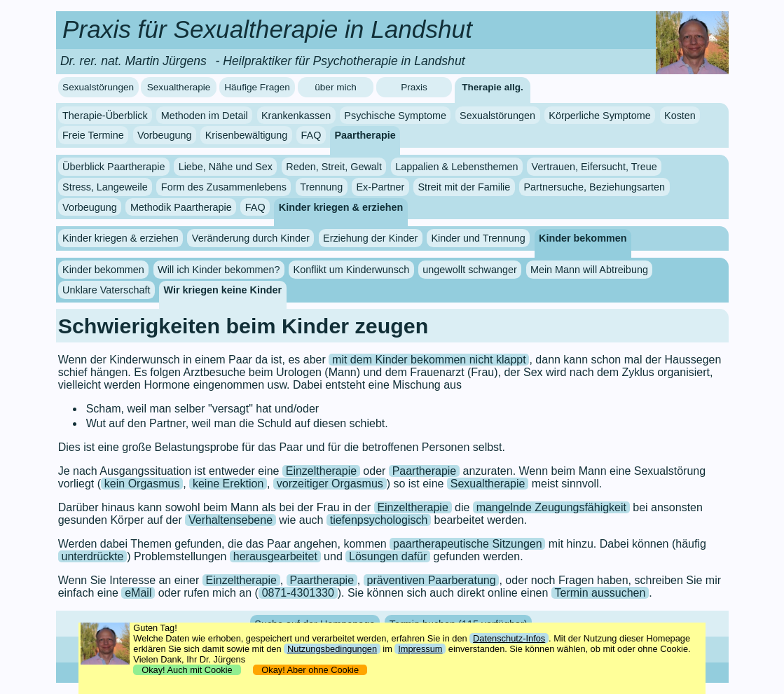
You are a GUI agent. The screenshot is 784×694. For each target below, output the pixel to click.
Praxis (414, 87)
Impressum (420, 649)
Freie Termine (93, 135)
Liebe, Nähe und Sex (226, 167)
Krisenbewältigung (247, 135)
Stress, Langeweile (105, 187)
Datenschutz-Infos (509, 638)
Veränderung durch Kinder (251, 238)
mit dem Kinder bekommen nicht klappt (429, 360)
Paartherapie (365, 135)
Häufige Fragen (257, 87)
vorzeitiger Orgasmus (330, 484)
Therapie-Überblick (105, 116)
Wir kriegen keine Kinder (223, 290)
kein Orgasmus (142, 484)
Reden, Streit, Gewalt (334, 167)
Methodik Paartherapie (181, 207)
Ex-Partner (380, 187)
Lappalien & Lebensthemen (456, 167)
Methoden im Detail (205, 116)
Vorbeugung (165, 135)
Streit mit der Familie (464, 187)
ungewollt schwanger (469, 270)
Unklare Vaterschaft (106, 290)
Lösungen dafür (388, 556)
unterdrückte (92, 556)
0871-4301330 (298, 593)
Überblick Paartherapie (114, 167)
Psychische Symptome (395, 116)
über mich (336, 87)
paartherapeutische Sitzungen (468, 544)
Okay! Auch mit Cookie (187, 670)
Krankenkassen (296, 116)
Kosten (680, 116)
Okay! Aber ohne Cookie (310, 670)
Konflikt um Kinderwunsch (352, 270)
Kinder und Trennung (478, 238)
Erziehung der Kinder (370, 238)
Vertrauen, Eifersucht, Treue (594, 167)
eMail (138, 593)
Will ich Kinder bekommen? (219, 270)
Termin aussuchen (600, 593)
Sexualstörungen (98, 87)
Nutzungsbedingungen (332, 649)
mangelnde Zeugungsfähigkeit (551, 507)
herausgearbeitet (275, 556)
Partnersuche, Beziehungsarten (595, 187)
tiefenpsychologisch (379, 520)
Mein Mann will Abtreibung (589, 270)
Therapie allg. (493, 87)
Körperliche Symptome (600, 116)
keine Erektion (228, 484)
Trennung (321, 187)
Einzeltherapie (321, 471)
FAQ (311, 135)
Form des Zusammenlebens (224, 187)
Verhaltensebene (231, 520)
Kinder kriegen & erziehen (341, 207)
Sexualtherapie (179, 87)
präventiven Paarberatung (432, 580)
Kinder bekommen (583, 238)
